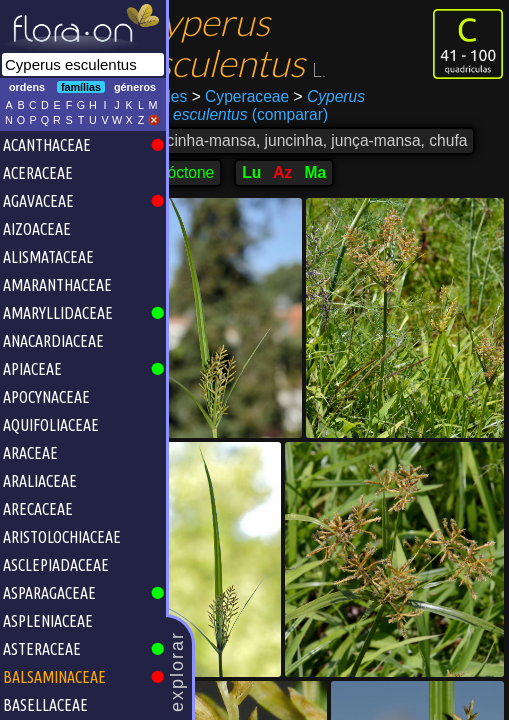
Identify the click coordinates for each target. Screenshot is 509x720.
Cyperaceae (277, 96)
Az (319, 190)
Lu (288, 190)
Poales (200, 96)
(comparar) (270, 115)
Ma (352, 190)
